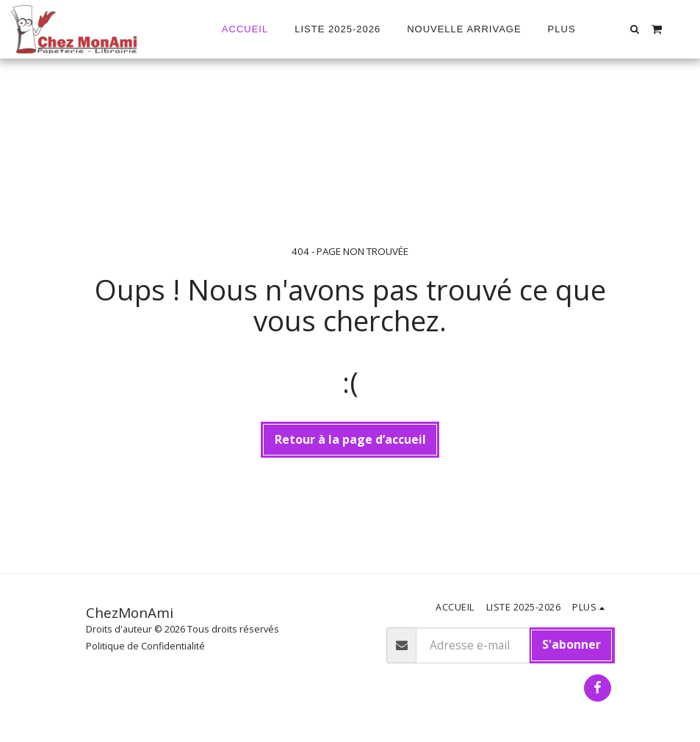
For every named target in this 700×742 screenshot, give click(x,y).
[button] (635, 29)
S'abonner (571, 644)
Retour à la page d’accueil (350, 439)
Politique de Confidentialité (145, 646)
